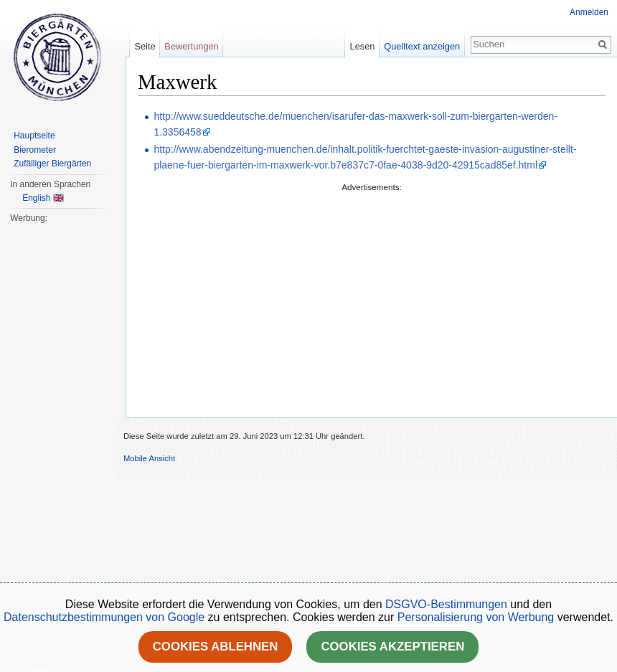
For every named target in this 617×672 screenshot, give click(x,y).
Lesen (363, 46)
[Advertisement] (372, 295)
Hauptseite (34, 136)
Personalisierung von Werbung (476, 617)
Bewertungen (191, 46)
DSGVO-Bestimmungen (446, 604)
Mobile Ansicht (149, 458)
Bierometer (35, 150)
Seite (145, 46)
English (36, 198)
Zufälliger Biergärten (52, 164)
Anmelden (589, 12)
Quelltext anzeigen (422, 46)
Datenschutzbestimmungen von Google (104, 617)
